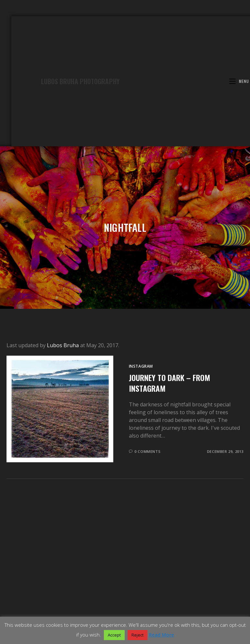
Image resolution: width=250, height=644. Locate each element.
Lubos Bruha (63, 345)
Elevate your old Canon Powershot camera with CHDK (125, 611)
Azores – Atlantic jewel (89, 596)
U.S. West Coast (151, 592)
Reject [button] (138, 635)
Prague (123, 596)
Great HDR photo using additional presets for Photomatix (164, 607)
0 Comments (147, 451)
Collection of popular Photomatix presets (66, 607)
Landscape (146, 596)
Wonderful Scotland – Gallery (104, 592)
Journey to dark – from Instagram (169, 383)
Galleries (125, 588)
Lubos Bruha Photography (80, 81)
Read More (161, 635)
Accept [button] (114, 635)
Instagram (141, 366)
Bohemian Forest (213, 592)
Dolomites (181, 592)
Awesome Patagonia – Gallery (43, 592)
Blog (125, 604)
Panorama (172, 596)
